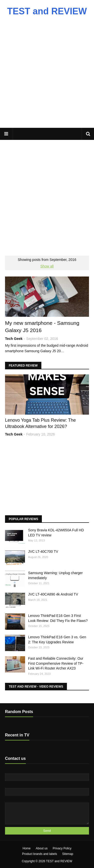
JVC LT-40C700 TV (43, 551)
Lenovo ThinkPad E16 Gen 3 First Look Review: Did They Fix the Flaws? (58, 618)
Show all (47, 266)
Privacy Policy (62, 848)
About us (41, 848)
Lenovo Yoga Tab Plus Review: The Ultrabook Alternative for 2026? (40, 423)
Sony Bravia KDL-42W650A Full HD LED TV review (56, 533)
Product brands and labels (39, 854)
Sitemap (68, 854)
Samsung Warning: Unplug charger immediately (55, 575)
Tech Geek (14, 339)
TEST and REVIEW (47, 11)
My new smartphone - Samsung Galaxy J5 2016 (42, 327)
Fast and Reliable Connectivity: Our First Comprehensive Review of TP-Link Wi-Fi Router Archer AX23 (56, 663)
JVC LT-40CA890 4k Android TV (53, 594)
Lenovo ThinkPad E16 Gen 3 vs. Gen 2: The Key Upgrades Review (57, 640)
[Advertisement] (47, 75)
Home (27, 848)
